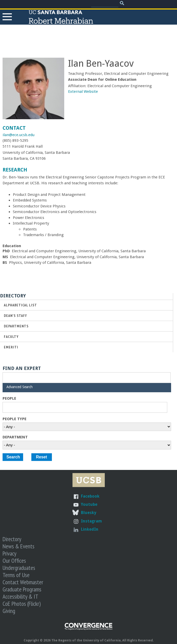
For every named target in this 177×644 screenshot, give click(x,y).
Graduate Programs (22, 589)
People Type (15, 419)
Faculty (11, 336)
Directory (12, 539)
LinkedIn (90, 529)
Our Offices (14, 560)
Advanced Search (20, 387)
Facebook (90, 496)
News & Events (18, 546)
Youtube (89, 504)
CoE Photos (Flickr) (22, 603)
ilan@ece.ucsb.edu (18, 135)
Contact (14, 128)
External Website (83, 92)
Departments (16, 326)
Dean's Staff (16, 315)
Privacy (10, 553)
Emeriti (11, 347)
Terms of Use (16, 575)
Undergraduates (19, 568)
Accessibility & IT (20, 596)
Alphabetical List (20, 305)
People (9, 398)
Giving (9, 611)
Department (15, 437)
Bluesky (88, 513)
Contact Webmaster (23, 582)
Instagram (91, 521)
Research (15, 170)
